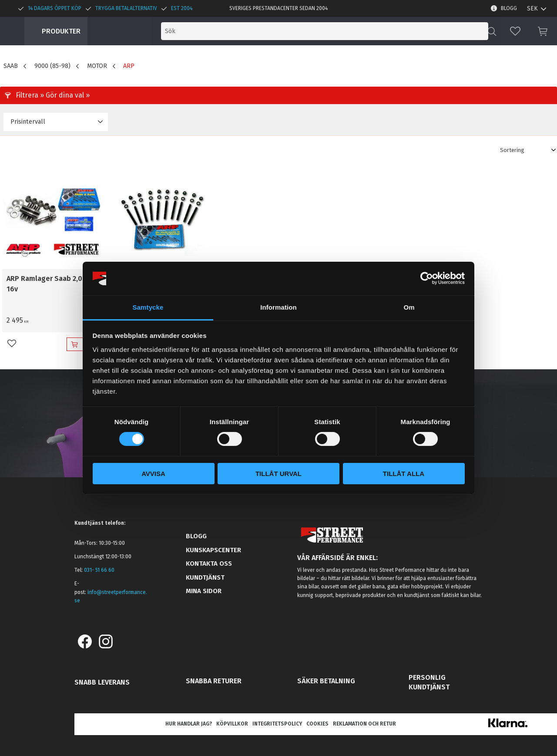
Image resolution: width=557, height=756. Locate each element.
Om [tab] (409, 307)
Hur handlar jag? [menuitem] (189, 724)
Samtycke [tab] (148, 307)
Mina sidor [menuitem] (204, 591)
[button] (515, 31)
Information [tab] (278, 307)
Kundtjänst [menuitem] (205, 577)
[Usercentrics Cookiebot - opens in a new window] (427, 278)
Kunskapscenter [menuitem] (213, 550)
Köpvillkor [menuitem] (232, 724)
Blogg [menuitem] (509, 8)
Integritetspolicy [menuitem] (277, 724)
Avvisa (153, 474)
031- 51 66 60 (99, 570)
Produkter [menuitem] (61, 31)
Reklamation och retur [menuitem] (364, 724)
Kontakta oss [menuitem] (209, 564)
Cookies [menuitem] (317, 724)
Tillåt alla (404, 474)
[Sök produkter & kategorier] (413, 31)
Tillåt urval (278, 474)
